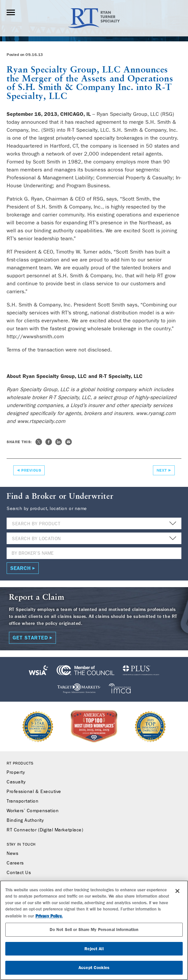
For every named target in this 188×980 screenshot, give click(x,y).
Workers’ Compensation (33, 811)
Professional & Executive (34, 792)
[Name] (94, 553)
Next (162, 470)
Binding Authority (25, 820)
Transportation (23, 801)
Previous (31, 470)
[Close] (177, 891)
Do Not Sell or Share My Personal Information (94, 930)
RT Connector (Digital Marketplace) (45, 830)
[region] (94, 930)
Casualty (16, 782)
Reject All (94, 949)
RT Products (20, 763)
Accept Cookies (94, 968)
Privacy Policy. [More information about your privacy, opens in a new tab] (49, 916)
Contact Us (19, 873)
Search (21, 568)
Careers (15, 863)
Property (16, 772)
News (12, 854)
